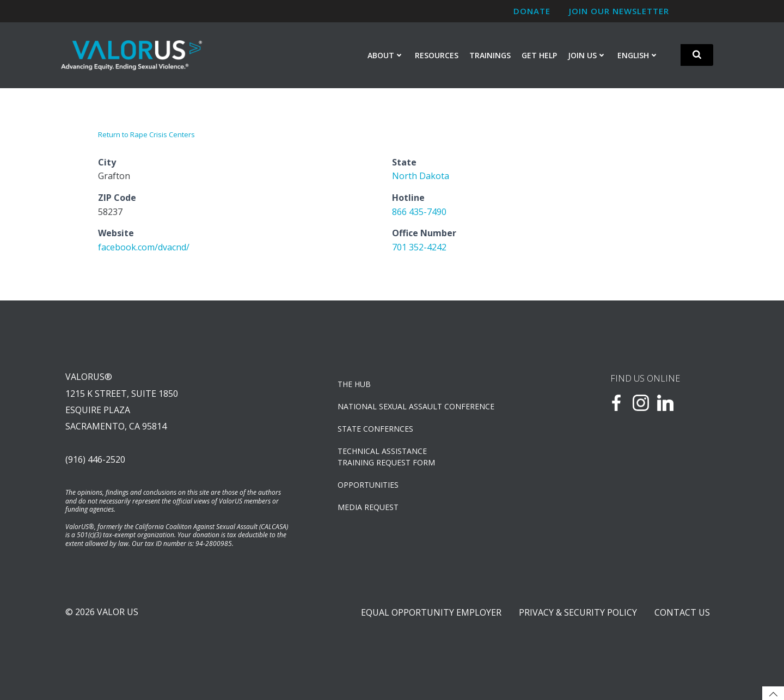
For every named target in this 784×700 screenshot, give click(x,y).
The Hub (354, 384)
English (638, 55)
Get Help (539, 55)
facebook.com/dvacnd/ (144, 247)
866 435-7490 (419, 212)
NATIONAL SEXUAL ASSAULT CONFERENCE (416, 406)
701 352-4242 (419, 247)
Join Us (587, 55)
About (386, 55)
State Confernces (375, 429)
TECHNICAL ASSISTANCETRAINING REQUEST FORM (386, 457)
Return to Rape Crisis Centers (146, 134)
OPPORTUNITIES (368, 485)
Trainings (490, 55)
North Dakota (421, 176)
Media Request (368, 507)
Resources (437, 55)
